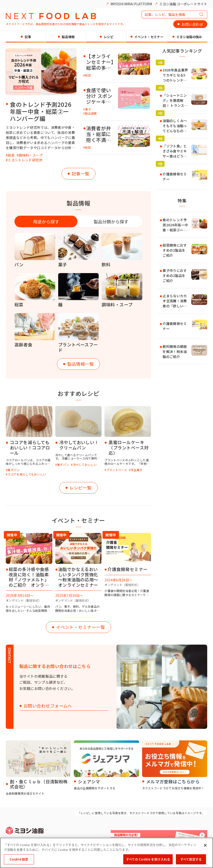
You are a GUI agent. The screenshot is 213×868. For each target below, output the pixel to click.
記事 (28, 37)
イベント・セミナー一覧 (80, 627)
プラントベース (117, 470)
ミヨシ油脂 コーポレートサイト (183, 4)
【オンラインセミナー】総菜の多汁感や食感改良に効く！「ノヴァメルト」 (100, 62)
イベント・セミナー (149, 37)
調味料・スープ (31, 155)
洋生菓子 (136, 470)
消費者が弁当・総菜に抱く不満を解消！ (99, 134)
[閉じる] (205, 845)
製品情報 (68, 37)
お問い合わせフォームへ (48, 706)
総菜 (11, 155)
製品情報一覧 (80, 364)
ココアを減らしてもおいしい (27, 474)
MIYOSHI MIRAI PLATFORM (131, 4)
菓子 (88, 109)
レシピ (109, 37)
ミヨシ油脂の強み (189, 37)
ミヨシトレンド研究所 (25, 160)
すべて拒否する (191, 859)
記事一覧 (81, 173)
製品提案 (91, 113)
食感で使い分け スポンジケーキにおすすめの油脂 (99, 96)
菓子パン (14, 470)
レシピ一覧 (81, 488)
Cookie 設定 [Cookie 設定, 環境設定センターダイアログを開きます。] (19, 859)
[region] (106, 853)
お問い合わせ (192, 24)
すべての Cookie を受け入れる (148, 859)
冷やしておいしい (85, 465)
